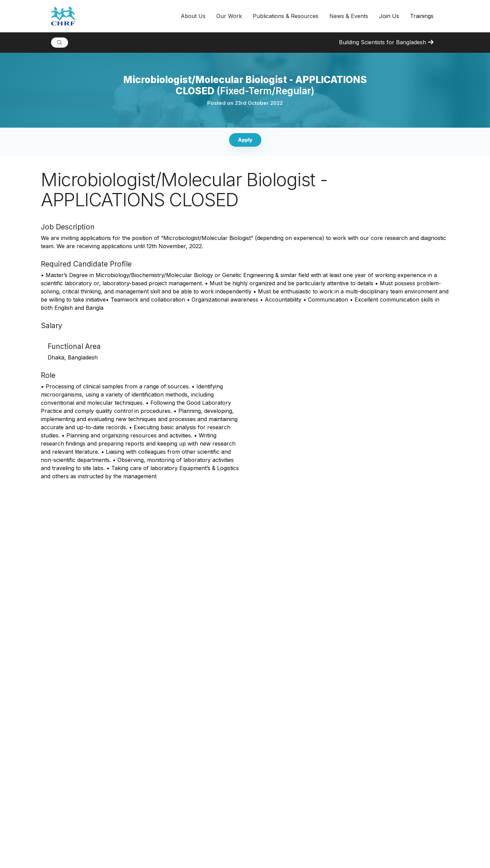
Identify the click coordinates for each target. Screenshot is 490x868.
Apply (245, 140)
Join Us (389, 16)
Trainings (422, 16)
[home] (113, 16)
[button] (193, 16)
